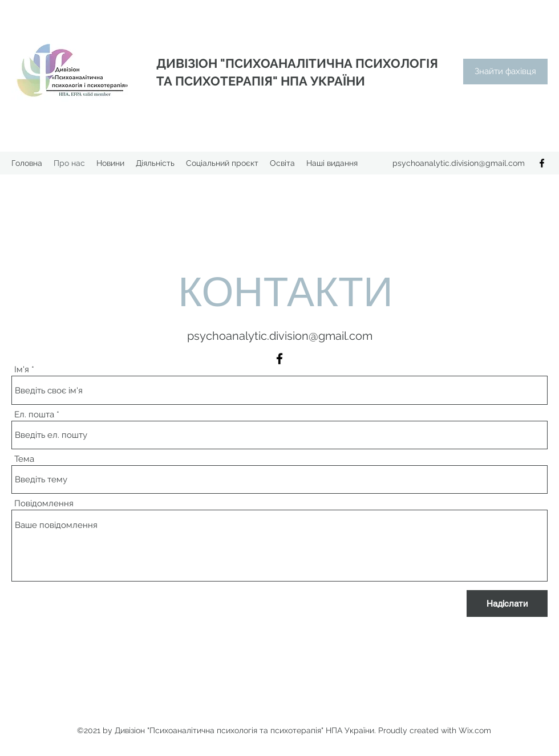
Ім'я (22, 370)
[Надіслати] (507, 603)
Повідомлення (44, 504)
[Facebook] (542, 163)
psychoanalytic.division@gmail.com (459, 163)
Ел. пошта (34, 415)
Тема (24, 459)
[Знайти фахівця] (505, 72)
